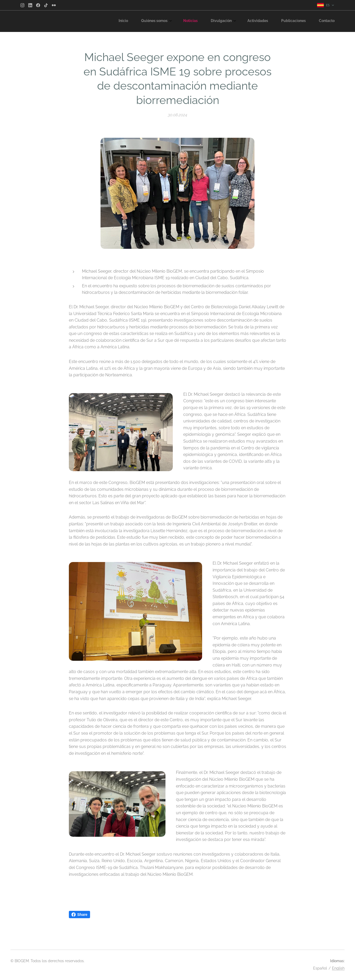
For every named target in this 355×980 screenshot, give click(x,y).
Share (79, 915)
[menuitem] (253, 21)
